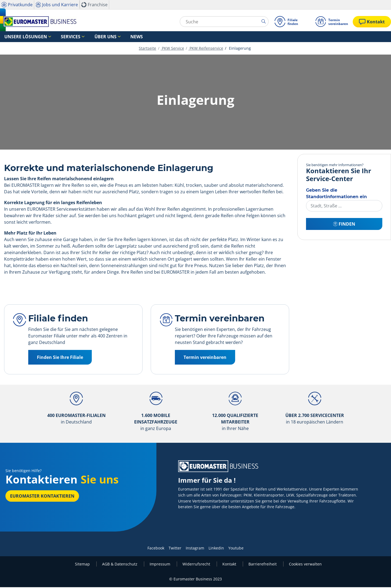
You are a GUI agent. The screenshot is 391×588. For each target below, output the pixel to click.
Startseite (147, 49)
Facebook (156, 549)
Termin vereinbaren (205, 358)
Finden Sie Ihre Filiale (60, 358)
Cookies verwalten (305, 565)
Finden (344, 225)
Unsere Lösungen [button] (21, 37)
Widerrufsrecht (197, 565)
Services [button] (58, 37)
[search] (264, 21)
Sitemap (83, 565)
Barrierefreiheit (263, 565)
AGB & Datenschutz (120, 565)
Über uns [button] (86, 37)
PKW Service (172, 49)
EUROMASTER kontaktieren (42, 497)
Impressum (160, 565)
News (111, 37)
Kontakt (230, 565)
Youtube (236, 549)
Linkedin (216, 549)
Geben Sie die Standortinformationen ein (336, 194)
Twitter (175, 549)
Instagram (195, 549)
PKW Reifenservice (206, 49)
